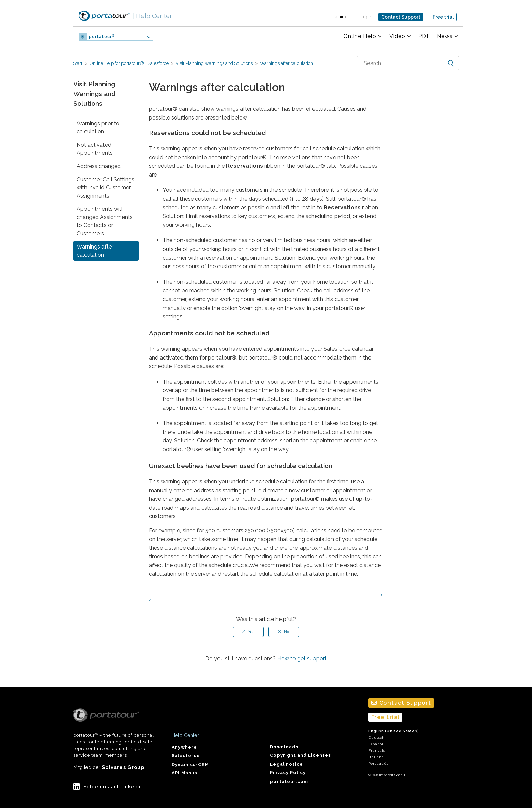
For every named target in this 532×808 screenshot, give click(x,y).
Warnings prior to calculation (98, 127)
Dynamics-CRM (190, 764)
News (445, 36)
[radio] (248, 632)
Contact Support (401, 17)
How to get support (302, 658)
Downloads (284, 747)
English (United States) (394, 731)
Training (339, 17)
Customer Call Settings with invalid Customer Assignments (106, 188)
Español (376, 744)
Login (365, 17)
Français (377, 750)
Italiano (376, 757)
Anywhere (184, 747)
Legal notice (287, 764)
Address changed (99, 166)
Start (78, 63)
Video (397, 36)
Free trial (443, 17)
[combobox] (408, 63)
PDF (424, 36)
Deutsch (377, 738)
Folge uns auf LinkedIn (113, 786)
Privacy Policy (288, 773)
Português (378, 763)
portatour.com (289, 781)
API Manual (185, 773)
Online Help (360, 36)
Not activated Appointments (95, 149)
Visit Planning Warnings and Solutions (214, 63)
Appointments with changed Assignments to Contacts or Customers (105, 221)
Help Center (152, 16)
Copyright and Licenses (301, 755)
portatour (102, 37)
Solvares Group (123, 767)
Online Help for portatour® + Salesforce (129, 63)
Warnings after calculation (286, 63)
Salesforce (186, 756)
